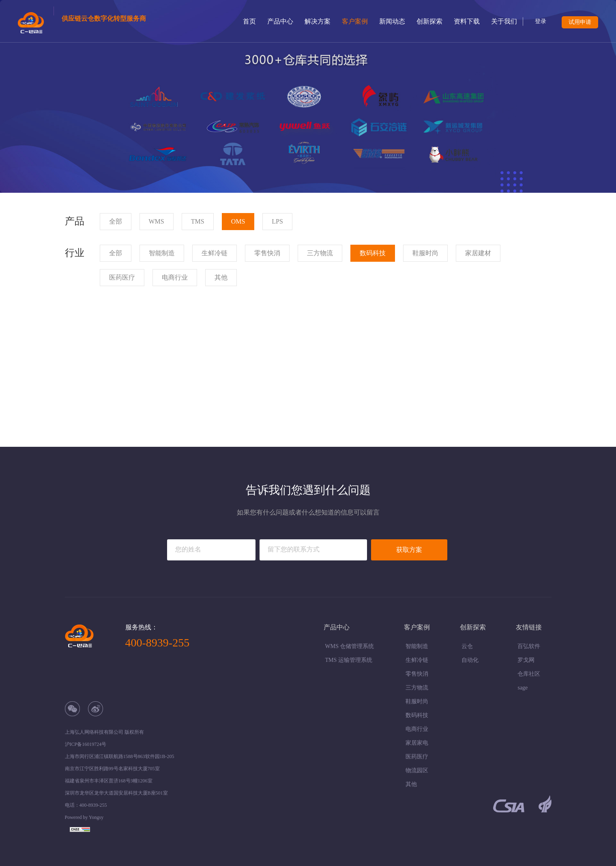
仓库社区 (529, 674)
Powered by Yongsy (84, 817)
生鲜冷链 (417, 660)
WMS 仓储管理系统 (350, 646)
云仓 (467, 646)
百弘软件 (529, 646)
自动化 (470, 660)
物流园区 (417, 770)
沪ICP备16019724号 (86, 744)
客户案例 (355, 21)
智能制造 (417, 646)
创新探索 (429, 21)
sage (523, 688)
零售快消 (417, 674)
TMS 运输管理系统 (349, 660)
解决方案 (318, 21)
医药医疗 (417, 757)
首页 (249, 21)
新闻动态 (392, 21)
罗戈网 (526, 660)
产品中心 (280, 21)
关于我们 (504, 21)
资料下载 (467, 21)
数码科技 (417, 715)
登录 (541, 21)
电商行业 (417, 729)
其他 (411, 784)
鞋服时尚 (417, 701)
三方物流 (417, 688)
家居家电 (417, 743)
